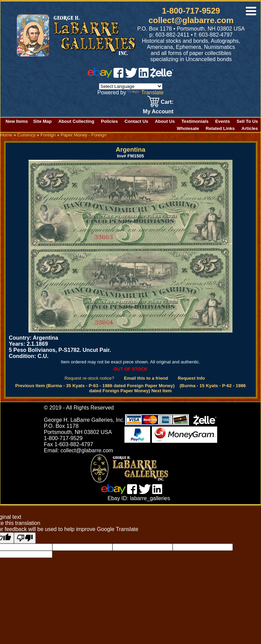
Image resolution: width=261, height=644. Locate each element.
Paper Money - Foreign (83, 135)
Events (222, 121)
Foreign (48, 135)
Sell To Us (247, 121)
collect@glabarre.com (191, 20)
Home (6, 135)
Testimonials (195, 121)
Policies (109, 121)
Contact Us (136, 121)
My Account (158, 111)
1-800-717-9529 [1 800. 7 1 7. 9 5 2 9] (191, 11)
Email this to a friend (146, 378)
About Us (165, 121)
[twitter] (131, 76)
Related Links (220, 128)
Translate (145, 92)
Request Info (191, 378)
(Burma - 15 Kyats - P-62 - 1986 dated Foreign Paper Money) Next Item (168, 388)
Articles (250, 128)
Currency (27, 135)
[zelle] (162, 76)
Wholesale (188, 128)
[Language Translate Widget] (131, 86)
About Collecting (76, 121)
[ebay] (100, 76)
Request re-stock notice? (89, 378)
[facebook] (118, 76)
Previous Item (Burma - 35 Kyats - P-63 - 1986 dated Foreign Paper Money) (95, 386)
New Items (17, 121)
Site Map (42, 121)
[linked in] (144, 76)
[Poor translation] (25, 538)
